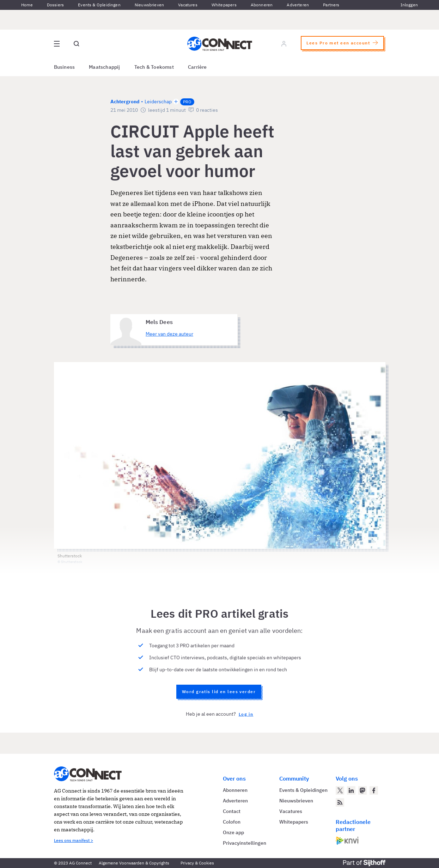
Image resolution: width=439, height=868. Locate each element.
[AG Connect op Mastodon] (362, 790)
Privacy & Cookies (197, 863)
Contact (232, 811)
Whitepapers (224, 5)
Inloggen (409, 5)
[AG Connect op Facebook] (374, 790)
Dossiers (55, 5)
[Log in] (284, 44)
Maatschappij (105, 67)
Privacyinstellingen (245, 843)
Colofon (232, 822)
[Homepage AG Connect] (220, 44)
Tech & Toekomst (154, 67)
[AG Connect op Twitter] (340, 790)
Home (27, 5)
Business (65, 67)
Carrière (197, 67)
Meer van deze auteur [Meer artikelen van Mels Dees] (169, 334)
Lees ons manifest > (74, 840)
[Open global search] (77, 44)
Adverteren (298, 5)
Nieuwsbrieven (149, 5)
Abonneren (262, 5)
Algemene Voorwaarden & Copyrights (134, 863)
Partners (331, 5)
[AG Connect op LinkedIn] (351, 790)
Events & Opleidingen (99, 5)
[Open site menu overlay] (57, 44)
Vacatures (188, 5)
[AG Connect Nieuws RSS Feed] (340, 802)
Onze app (233, 832)
